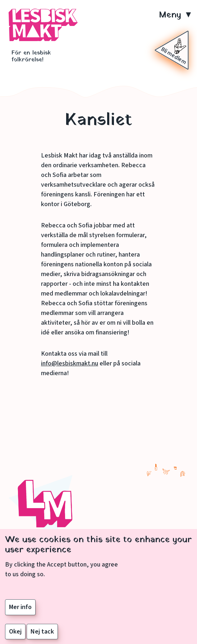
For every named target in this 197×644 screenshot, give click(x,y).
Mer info (20, 612)
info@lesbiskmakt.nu (70, 363)
